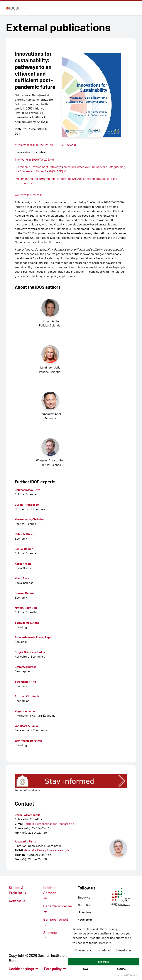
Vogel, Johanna (25, 711)
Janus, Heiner (24, 549)
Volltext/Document (29, 195)
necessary (83, 950)
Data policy (55, 969)
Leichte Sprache (50, 892)
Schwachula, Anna (27, 622)
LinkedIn (84, 912)
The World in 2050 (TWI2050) (35, 159)
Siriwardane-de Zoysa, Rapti (33, 637)
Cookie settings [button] (23, 969)
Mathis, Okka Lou (26, 608)
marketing (124, 950)
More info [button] (105, 943)
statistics (104, 950)
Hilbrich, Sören (24, 534)
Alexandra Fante (26, 841)
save (86, 969)
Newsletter (85, 919)
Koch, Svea (22, 578)
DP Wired (132, 975)
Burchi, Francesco (27, 504)
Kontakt (17, 901)
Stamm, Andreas (26, 667)
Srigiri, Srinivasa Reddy (30, 652)
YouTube (84, 905)
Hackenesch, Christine (30, 519)
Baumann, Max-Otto (28, 490)
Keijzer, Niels (23, 563)
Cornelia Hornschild (28, 815)
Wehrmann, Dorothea (29, 740)
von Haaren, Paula (26, 726)
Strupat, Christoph (27, 696)
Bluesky (84, 897)
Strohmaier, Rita (25, 681)
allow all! (104, 962)
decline (121, 969)
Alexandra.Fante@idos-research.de (46, 850)
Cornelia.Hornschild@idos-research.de (49, 824)
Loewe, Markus (25, 593)
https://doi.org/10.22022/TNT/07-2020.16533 (46, 145)
